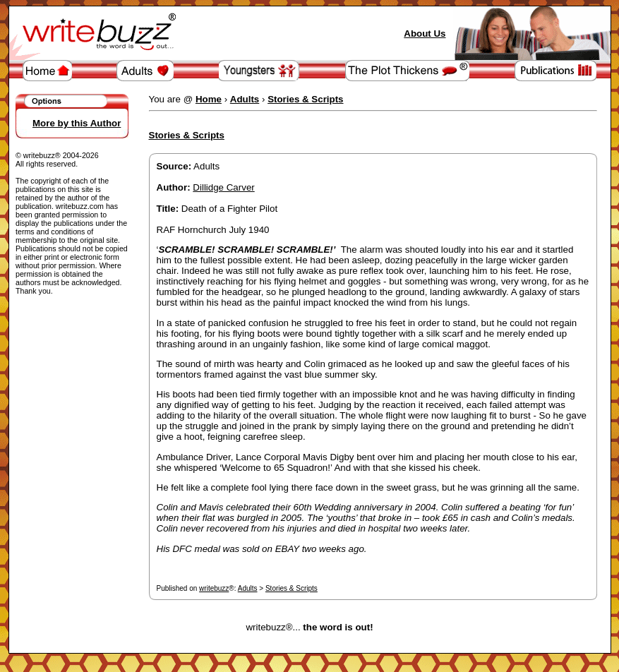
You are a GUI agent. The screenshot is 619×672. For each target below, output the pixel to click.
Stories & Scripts (292, 588)
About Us (425, 34)
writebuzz (214, 588)
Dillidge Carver (223, 187)
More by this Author (77, 123)
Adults (248, 588)
